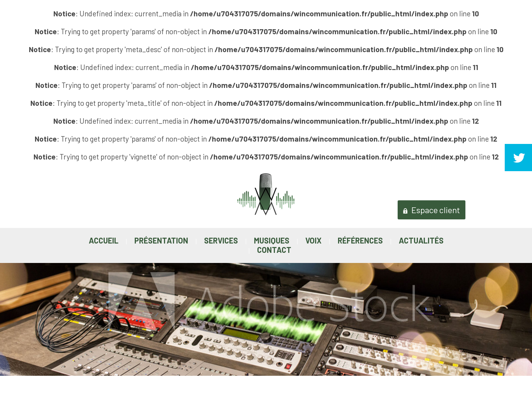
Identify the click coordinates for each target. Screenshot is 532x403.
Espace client (432, 210)
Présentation (161, 240)
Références (360, 240)
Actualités (421, 240)
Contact (274, 250)
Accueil (104, 240)
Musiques (272, 240)
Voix (314, 240)
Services (221, 240)
